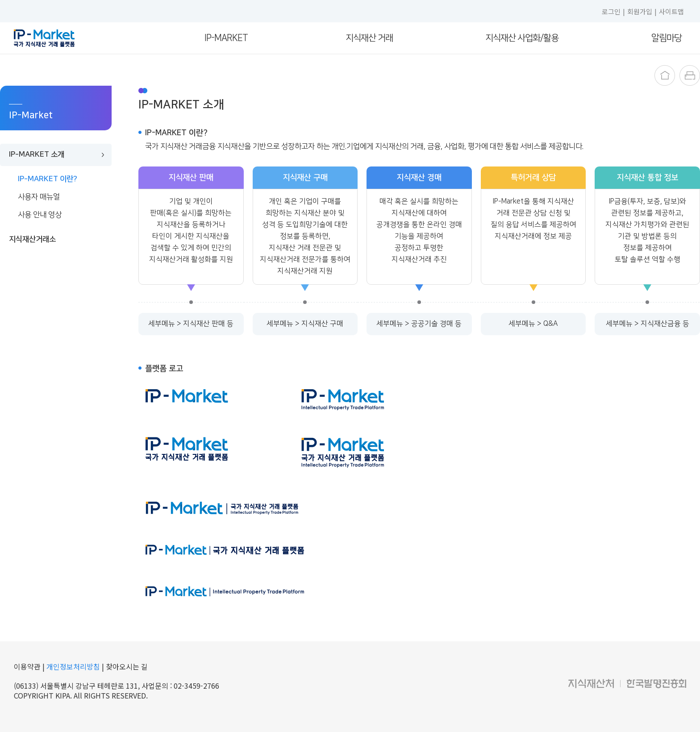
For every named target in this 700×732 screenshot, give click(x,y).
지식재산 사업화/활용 (522, 38)
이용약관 (28, 666)
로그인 (611, 11)
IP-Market (226, 38)
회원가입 (640, 11)
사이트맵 (671, 11)
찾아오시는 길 (127, 666)
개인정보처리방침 (73, 666)
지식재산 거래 (369, 38)
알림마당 (667, 38)
